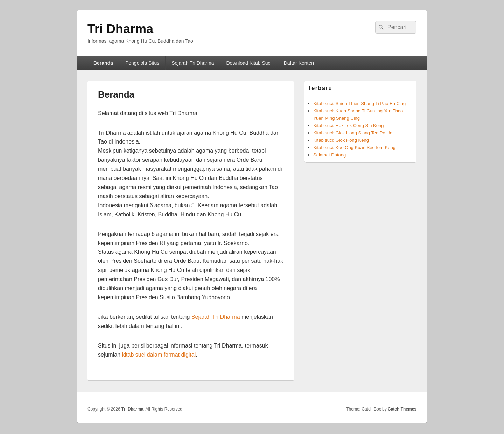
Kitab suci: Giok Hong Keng (341, 140)
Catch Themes (402, 409)
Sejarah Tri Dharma (193, 63)
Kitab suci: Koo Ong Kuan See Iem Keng (354, 148)
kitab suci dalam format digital (159, 355)
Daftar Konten (299, 63)
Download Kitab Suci (249, 63)
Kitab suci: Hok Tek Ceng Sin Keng (348, 125)
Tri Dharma (120, 29)
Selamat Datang (330, 155)
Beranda (103, 63)
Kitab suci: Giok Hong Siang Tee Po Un (353, 133)
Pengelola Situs (142, 63)
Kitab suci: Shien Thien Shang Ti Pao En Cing (359, 103)
